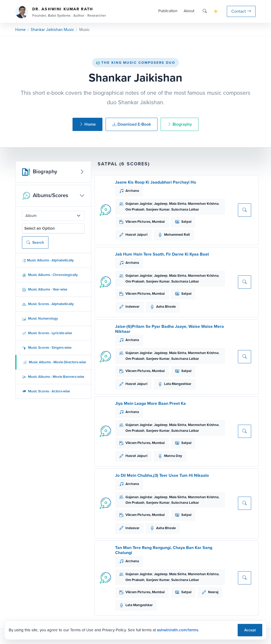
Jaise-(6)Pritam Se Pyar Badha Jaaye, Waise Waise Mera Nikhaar (170, 329)
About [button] (189, 11)
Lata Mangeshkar (178, 384)
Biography (180, 124)
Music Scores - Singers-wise (47, 348)
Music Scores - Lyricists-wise (47, 333)
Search (35, 242)
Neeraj (213, 592)
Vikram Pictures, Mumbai (145, 222)
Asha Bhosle (166, 307)
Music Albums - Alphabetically (48, 260)
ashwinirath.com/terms (178, 630)
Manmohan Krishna (203, 204)
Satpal (186, 222)
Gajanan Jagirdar (139, 204)
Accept (250, 630)
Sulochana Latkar (185, 209)
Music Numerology (40, 318)
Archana (132, 191)
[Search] (205, 11)
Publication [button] (168, 11)
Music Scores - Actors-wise (46, 391)
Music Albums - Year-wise (45, 289)
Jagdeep (161, 204)
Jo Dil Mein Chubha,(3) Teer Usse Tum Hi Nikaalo (162, 475)
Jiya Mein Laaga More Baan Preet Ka (150, 403)
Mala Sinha (178, 204)
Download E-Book (132, 124)
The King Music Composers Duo (135, 63)
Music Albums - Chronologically (50, 275)
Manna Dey (173, 456)
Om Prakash (135, 209)
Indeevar (132, 307)
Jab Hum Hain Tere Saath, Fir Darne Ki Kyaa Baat (162, 254)
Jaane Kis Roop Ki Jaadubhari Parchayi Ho (156, 182)
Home (21, 30)
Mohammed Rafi (177, 235)
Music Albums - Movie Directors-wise (54, 362)
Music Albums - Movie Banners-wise (53, 377)
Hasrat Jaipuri (136, 235)
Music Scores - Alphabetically (48, 304)
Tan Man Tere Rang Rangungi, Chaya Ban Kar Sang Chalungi (164, 550)
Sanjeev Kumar (158, 209)
